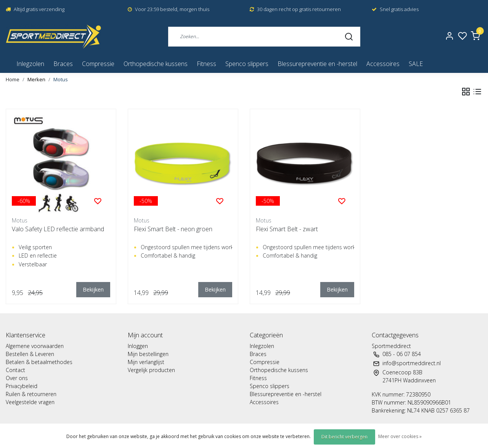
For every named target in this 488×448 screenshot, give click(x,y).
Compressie (98, 64)
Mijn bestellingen (148, 354)
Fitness (206, 64)
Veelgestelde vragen (30, 402)
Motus (61, 79)
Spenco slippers (247, 64)
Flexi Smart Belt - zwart (287, 229)
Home (13, 79)
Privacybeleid (22, 386)
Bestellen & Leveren (30, 354)
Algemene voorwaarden (35, 346)
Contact (15, 370)
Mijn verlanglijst (146, 362)
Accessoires (383, 64)
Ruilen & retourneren (31, 394)
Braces (63, 64)
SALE (416, 64)
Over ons (17, 378)
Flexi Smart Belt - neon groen (173, 229)
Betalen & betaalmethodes (39, 362)
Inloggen (138, 346)
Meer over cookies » (400, 436)
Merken (36, 79)
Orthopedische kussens (156, 64)
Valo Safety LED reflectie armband (58, 229)
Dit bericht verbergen (344, 437)
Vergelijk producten (151, 370)
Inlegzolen (30, 64)
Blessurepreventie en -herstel (317, 64)
